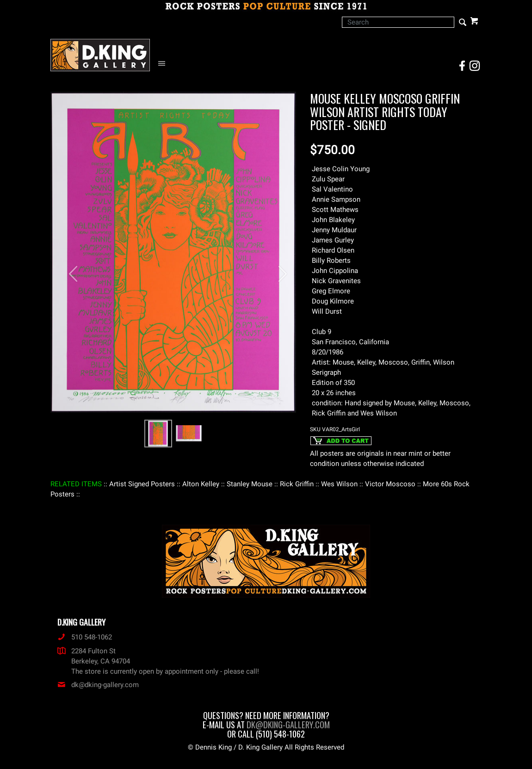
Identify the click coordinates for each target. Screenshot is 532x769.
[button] (69, 269)
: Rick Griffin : (297, 484)
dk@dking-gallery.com (98, 685)
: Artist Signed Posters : (142, 484)
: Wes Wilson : (339, 484)
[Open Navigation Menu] (164, 64)
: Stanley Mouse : (250, 484)
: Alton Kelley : (201, 484)
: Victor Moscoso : (390, 484)
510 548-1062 (85, 637)
